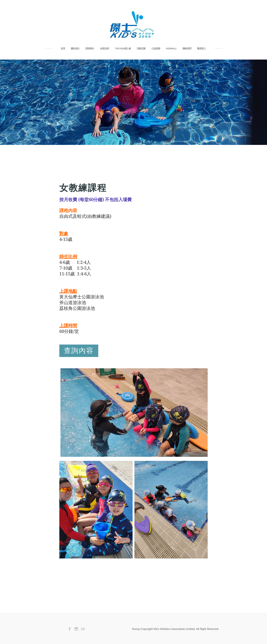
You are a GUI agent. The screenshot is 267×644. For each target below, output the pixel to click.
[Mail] (83, 629)
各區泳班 (105, 49)
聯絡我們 (187, 49)
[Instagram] (76, 629)
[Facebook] (70, 629)
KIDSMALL (171, 49)
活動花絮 (141, 49)
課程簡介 (90, 49)
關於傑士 (75, 49)
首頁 (63, 49)
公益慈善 (156, 49)
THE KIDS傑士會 (123, 49)
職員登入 (202, 49)
